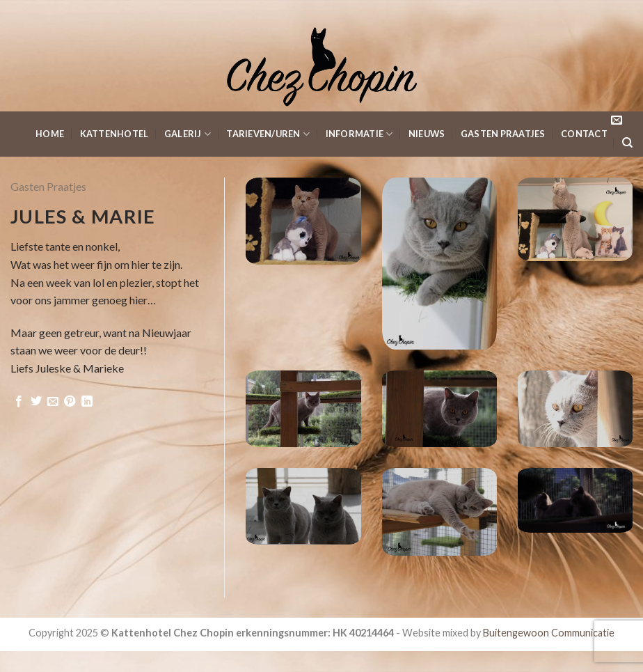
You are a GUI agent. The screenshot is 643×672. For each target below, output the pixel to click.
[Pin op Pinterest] (70, 402)
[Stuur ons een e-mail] (617, 120)
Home (50, 134)
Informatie (359, 134)
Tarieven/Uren (268, 134)
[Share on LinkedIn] (87, 402)
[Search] (627, 143)
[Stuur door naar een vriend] (53, 402)
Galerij (188, 134)
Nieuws (427, 134)
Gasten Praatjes (503, 134)
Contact (584, 134)
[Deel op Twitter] (36, 402)
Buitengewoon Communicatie (549, 633)
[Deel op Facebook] (19, 402)
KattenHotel (114, 134)
